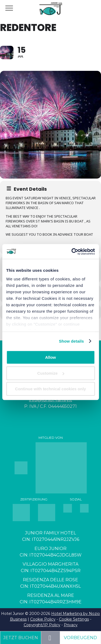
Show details (72, 341)
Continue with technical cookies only (50, 389)
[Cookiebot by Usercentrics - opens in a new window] (72, 252)
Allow (51, 357)
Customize (51, 373)
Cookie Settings (74, 619)
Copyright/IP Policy (42, 625)
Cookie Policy (43, 619)
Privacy (71, 625)
